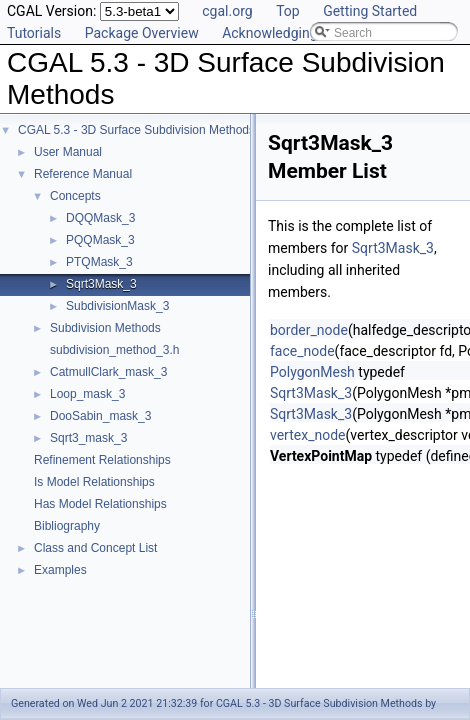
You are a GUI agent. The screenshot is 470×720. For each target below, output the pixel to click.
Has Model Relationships (100, 504)
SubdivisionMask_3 (117, 306)
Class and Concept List (95, 548)
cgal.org (227, 11)
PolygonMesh (312, 372)
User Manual (68, 152)
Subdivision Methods (105, 328)
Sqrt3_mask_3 (88, 438)
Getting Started (370, 11)
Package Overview (142, 33)
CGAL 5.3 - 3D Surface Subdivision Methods (136, 130)
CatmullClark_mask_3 (108, 372)
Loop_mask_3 (87, 394)
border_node (309, 330)
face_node (302, 351)
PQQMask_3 (100, 240)
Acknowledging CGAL (289, 33)
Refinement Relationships (102, 460)
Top (288, 11)
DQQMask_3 (100, 218)
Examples (60, 570)
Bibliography (67, 526)
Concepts (75, 196)
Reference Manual (83, 174)
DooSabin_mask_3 (100, 416)
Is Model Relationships (94, 482)
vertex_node (308, 435)
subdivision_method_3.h (114, 350)
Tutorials (34, 33)
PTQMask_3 (99, 262)
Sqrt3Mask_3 (101, 284)
